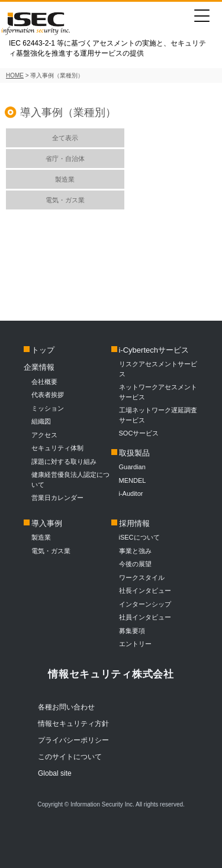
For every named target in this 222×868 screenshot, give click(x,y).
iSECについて (139, 537)
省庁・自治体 (65, 159)
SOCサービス (142, 433)
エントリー (135, 644)
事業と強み (135, 551)
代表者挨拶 (48, 395)
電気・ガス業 (65, 200)
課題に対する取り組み (64, 462)
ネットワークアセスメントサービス (158, 392)
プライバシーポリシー (73, 740)
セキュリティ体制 (57, 448)
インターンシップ (145, 604)
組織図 (41, 421)
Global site (55, 773)
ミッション (48, 408)
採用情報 (134, 523)
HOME (15, 75)
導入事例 (47, 523)
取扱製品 (134, 453)
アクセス (44, 435)
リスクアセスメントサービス (158, 369)
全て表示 (65, 138)
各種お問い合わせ (66, 707)
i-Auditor (131, 493)
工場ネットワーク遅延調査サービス (158, 415)
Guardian (132, 467)
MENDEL (133, 480)
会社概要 (44, 382)
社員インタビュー (145, 617)
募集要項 (132, 631)
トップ (43, 350)
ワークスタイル (142, 577)
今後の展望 (135, 564)
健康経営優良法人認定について (70, 480)
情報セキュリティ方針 (73, 724)
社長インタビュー (145, 591)
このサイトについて (70, 757)
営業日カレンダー (57, 498)
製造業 (65, 179)
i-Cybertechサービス (154, 350)
